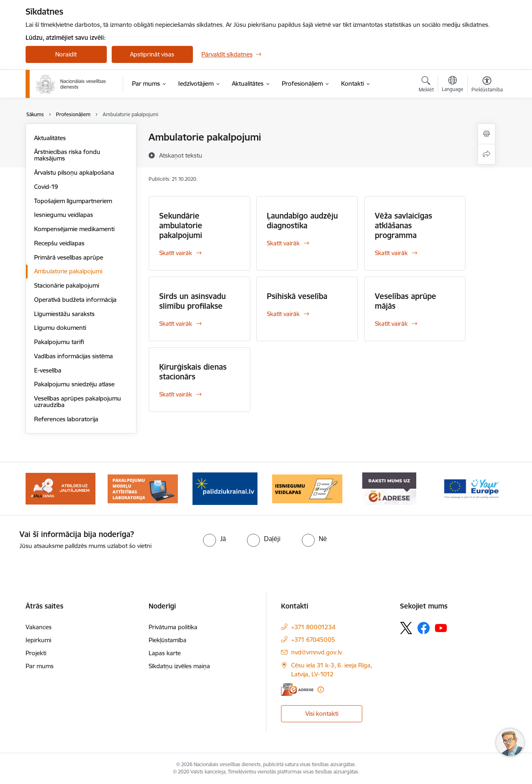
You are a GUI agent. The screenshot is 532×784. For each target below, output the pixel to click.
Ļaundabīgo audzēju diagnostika (302, 221)
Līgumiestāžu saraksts (64, 314)
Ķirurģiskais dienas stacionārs (193, 372)
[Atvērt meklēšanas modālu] (426, 85)
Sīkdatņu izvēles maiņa (179, 666)
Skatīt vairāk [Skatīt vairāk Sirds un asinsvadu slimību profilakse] (176, 324)
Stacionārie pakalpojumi (67, 285)
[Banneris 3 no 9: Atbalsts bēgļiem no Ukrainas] (225, 488)
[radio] (214, 539)
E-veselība (48, 370)
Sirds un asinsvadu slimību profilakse (192, 301)
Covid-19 (46, 187)
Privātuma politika (173, 627)
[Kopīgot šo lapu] (487, 154)
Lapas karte (165, 653)
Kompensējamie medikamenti (74, 229)
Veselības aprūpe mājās (405, 301)
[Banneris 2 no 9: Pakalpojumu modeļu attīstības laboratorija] (143, 488)
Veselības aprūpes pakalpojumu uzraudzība (78, 402)
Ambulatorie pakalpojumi (68, 271)
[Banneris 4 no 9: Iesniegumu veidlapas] (307, 488)
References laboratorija (66, 419)
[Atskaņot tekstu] (181, 155)
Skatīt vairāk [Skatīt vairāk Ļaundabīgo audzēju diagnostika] (283, 243)
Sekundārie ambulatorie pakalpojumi (181, 225)
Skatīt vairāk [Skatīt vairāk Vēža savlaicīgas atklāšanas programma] (391, 253)
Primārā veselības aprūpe (69, 257)
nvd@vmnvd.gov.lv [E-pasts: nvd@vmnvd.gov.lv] (317, 652)
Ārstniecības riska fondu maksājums (67, 155)
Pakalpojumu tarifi (59, 342)
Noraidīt (66, 54)
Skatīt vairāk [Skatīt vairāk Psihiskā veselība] (283, 314)
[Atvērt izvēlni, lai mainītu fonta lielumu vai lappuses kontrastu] (487, 85)
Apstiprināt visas (152, 54)
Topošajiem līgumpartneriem (73, 201)
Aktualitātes (50, 138)
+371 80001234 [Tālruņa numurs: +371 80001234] (313, 627)
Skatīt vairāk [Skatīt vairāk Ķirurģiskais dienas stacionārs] (176, 394)
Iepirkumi (38, 640)
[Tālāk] (488, 489)
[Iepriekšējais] (44, 489)
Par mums (40, 666)
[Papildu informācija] (321, 690)
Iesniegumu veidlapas (64, 215)
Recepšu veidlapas (59, 243)
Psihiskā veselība (297, 296)
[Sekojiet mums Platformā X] (406, 628)
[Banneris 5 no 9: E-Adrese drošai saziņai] (389, 488)
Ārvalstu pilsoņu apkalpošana (74, 172)
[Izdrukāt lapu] (487, 134)
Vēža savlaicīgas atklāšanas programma (403, 225)
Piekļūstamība (168, 640)
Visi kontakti (322, 714)
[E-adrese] (297, 690)
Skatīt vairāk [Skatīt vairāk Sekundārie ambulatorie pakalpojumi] (176, 253)
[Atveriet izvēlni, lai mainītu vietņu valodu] (453, 85)
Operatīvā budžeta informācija (75, 300)
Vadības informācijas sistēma (74, 356)
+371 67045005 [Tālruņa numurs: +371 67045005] (313, 640)
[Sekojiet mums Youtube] (441, 628)
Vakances (39, 627)
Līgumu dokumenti (60, 328)
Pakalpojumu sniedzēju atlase (74, 384)
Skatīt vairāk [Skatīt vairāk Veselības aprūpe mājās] (391, 324)
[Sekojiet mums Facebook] (424, 628)
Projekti (36, 653)
